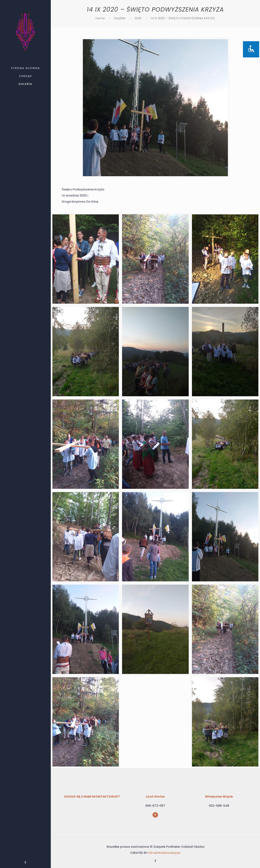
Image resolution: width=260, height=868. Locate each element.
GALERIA (120, 18)
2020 (138, 18)
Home (100, 18)
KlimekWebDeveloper (165, 853)
